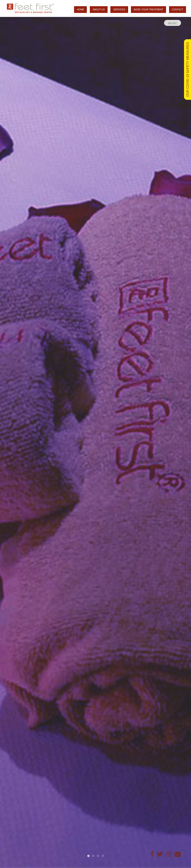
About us (99, 10)
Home (80, 10)
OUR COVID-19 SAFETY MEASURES (188, 69)
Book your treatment (148, 10)
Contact (178, 10)
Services (119, 10)
